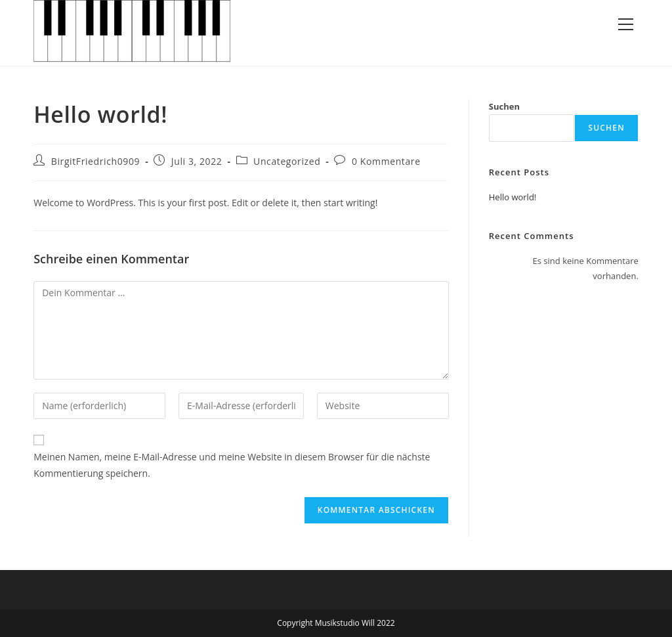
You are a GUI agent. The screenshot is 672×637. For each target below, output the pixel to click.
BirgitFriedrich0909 (95, 161)
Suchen (504, 106)
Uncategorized (287, 161)
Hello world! (513, 197)
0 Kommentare (386, 161)
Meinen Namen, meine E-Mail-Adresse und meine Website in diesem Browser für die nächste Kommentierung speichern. (232, 465)
